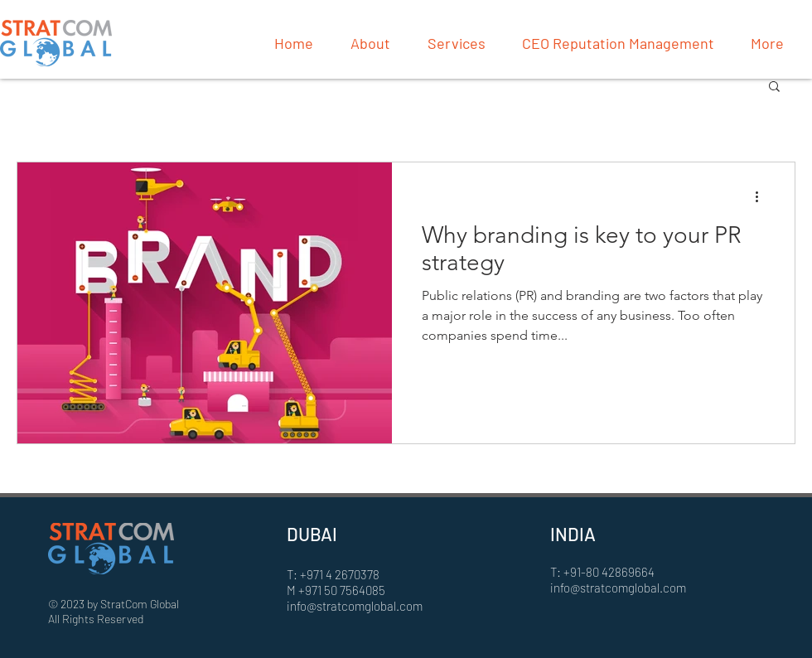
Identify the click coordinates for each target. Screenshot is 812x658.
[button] (774, 87)
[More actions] (762, 196)
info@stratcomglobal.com (355, 606)
